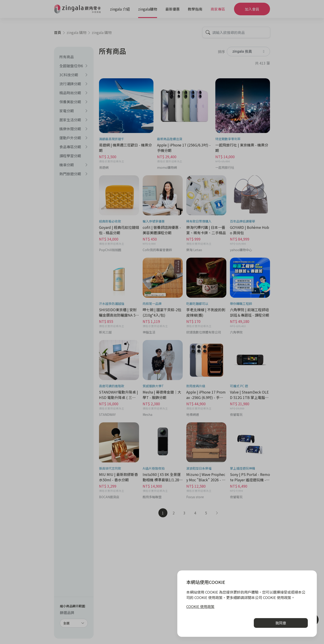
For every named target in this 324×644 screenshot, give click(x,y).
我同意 (281, 623)
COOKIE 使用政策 (200, 606)
